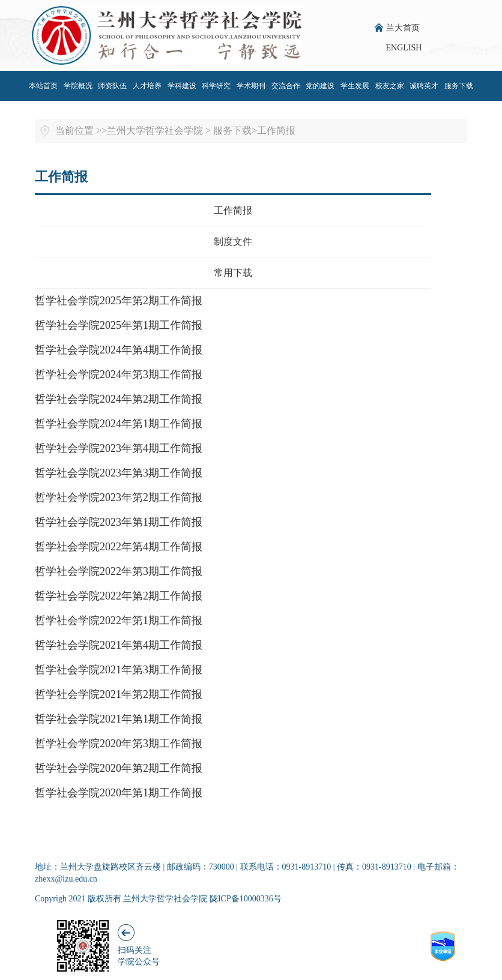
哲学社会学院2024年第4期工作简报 (119, 350)
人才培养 (147, 86)
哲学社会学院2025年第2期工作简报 (119, 301)
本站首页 (43, 86)
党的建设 (320, 86)
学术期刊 (251, 86)
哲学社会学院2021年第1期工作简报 (119, 719)
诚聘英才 (424, 86)
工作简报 (276, 131)
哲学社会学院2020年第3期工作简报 (119, 744)
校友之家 (390, 86)
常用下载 (233, 273)
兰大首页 (403, 28)
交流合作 (286, 86)
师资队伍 (112, 86)
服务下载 (459, 86)
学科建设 (182, 86)
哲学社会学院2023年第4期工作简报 (119, 448)
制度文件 (233, 242)
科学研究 (216, 86)
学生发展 (355, 86)
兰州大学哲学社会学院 (155, 131)
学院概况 (78, 86)
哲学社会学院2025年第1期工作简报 (119, 325)
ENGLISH (404, 48)
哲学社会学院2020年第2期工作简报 (119, 768)
